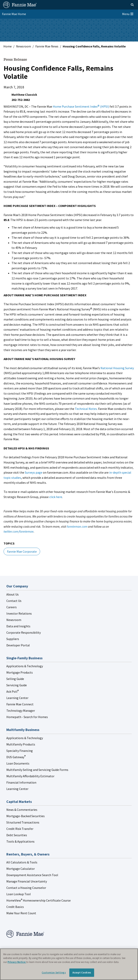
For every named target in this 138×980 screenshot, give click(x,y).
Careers (12, 607)
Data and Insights (18, 626)
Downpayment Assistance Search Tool (32, 875)
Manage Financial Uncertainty (27, 881)
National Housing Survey (117, 368)
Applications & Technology (25, 666)
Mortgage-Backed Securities (26, 816)
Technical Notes (86, 409)
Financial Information (21, 782)
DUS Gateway (16, 757)
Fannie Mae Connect (20, 704)
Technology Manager (21, 711)
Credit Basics (15, 907)
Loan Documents (18, 763)
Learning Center (17, 698)
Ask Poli (13, 691)
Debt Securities (17, 835)
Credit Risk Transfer (20, 829)
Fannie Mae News (47, 46)
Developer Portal (18, 645)
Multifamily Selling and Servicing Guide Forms (37, 770)
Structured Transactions (23, 822)
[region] (69, 964)
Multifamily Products (21, 744)
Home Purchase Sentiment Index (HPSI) (81, 106)
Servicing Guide (17, 685)
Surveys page (34, 472)
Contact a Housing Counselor (26, 888)
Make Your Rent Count (21, 913)
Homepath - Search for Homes (27, 717)
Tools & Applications (20, 841)
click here (56, 497)
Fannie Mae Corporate (22, 551)
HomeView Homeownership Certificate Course (39, 900)
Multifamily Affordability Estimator (30, 776)
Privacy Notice (17, 962)
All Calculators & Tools (22, 862)
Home (8, 46)
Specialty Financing (20, 751)
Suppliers (13, 639)
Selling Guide (15, 679)
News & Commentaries (22, 810)
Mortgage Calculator (21, 869)
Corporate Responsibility (24, 632)
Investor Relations (19, 613)
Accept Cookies (82, 973)
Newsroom (24, 46)
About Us (13, 594)
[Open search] (128, 5)
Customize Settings (54, 973)
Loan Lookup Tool (19, 894)
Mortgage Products (20, 672)
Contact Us (14, 601)
